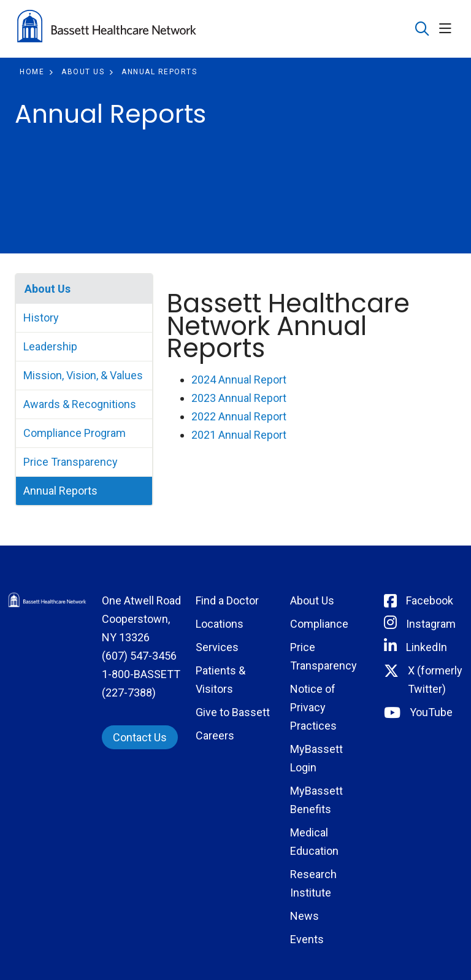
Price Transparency (71, 462)
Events (307, 939)
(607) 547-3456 (139, 656)
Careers (215, 735)
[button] (448, 29)
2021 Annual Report (239, 435)
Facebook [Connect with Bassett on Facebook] (430, 600)
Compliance (319, 624)
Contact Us (140, 737)
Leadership (50, 346)
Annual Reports (60, 491)
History (41, 318)
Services (217, 647)
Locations (220, 624)
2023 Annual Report (239, 398)
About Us (48, 289)
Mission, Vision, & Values (83, 375)
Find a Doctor (227, 600)
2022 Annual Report (239, 416)
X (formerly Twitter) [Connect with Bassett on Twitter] (435, 680)
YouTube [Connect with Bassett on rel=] (431, 712)
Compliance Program (75, 433)
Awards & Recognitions (80, 404)
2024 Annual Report (239, 380)
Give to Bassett (233, 712)
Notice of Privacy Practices (313, 707)
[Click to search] (422, 29)
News (304, 916)
